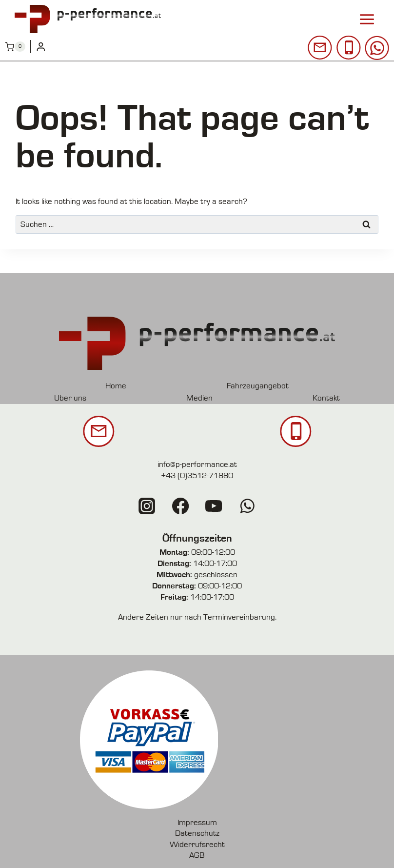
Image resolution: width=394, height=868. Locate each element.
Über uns (71, 398)
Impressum (197, 822)
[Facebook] (180, 506)
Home (116, 386)
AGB (197, 854)
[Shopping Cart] (15, 45)
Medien (199, 398)
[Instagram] (147, 506)
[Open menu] (367, 19)
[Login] (41, 46)
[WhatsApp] (247, 506)
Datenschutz (197, 833)
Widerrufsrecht (197, 843)
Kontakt (326, 398)
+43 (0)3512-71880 (197, 475)
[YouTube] (214, 506)
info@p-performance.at (197, 464)
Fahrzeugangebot (257, 386)
